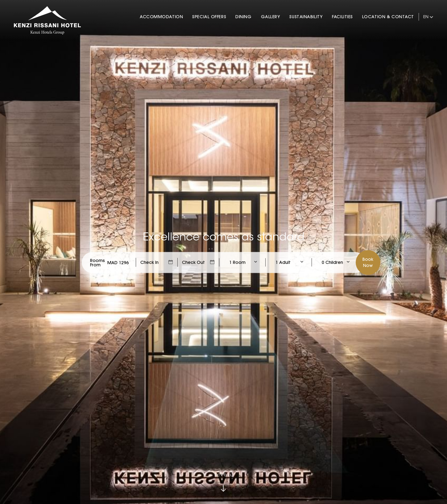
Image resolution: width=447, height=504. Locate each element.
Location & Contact (388, 17)
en (426, 17)
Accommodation (161, 17)
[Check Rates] (118, 262)
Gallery (271, 17)
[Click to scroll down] (224, 483)
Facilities (342, 17)
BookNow (368, 262)
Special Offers (209, 17)
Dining (243, 17)
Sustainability (306, 17)
